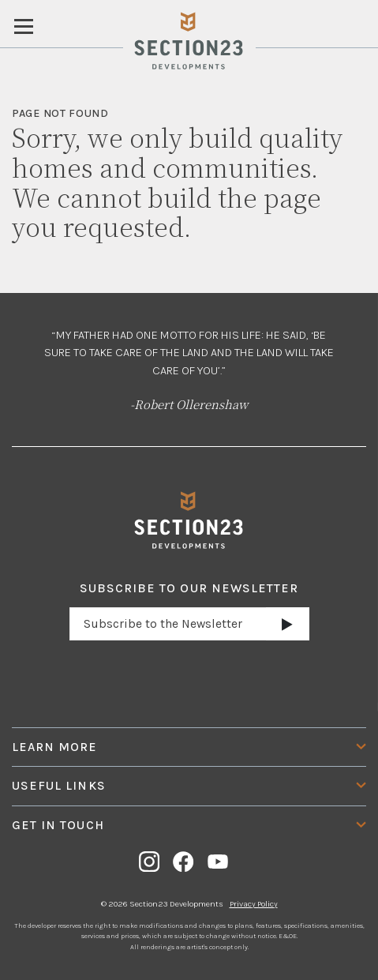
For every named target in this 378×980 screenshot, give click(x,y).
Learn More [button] (55, 747)
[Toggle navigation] (24, 25)
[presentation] (189, 677)
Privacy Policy (254, 904)
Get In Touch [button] (58, 825)
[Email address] (168, 624)
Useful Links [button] (59, 786)
